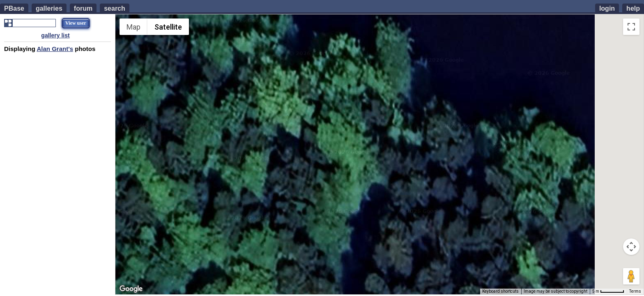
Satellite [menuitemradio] (168, 27)
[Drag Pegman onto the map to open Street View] (631, 276)
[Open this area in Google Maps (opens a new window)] (131, 289)
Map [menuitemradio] (133, 27)
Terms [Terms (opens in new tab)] (635, 291)
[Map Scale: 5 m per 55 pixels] (608, 291)
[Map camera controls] (631, 247)
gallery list (55, 35)
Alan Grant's (55, 49)
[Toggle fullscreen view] (631, 27)
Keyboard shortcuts (500, 291)
